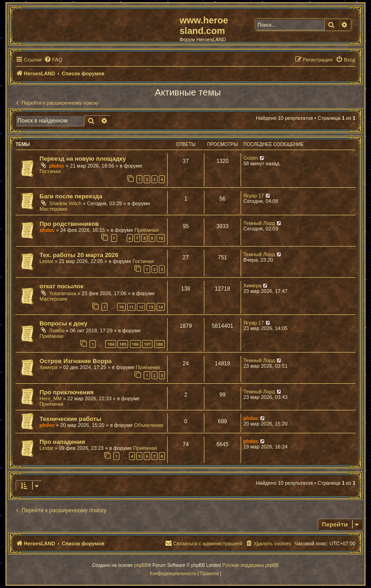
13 (151, 307)
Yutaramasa (63, 293)
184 (110, 344)
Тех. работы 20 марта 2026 (79, 255)
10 (161, 238)
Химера (252, 286)
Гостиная (50, 171)
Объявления (149, 425)
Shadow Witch (65, 203)
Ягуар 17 (254, 196)
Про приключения (67, 392)
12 (141, 307)
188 (160, 344)
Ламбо (57, 330)
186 (135, 344)
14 (161, 307)
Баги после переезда (71, 196)
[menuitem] (53, 60)
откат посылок (62, 286)
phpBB (141, 565)
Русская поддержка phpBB (250, 565)
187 (147, 344)
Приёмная (146, 230)
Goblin (251, 158)
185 (123, 344)
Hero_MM (51, 398)
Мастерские (53, 209)
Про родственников (69, 224)
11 (131, 307)
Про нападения (62, 442)
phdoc (57, 166)
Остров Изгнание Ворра (76, 361)
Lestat (46, 261)
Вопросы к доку (63, 323)
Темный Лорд (259, 223)
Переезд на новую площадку (83, 159)
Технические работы (70, 419)
